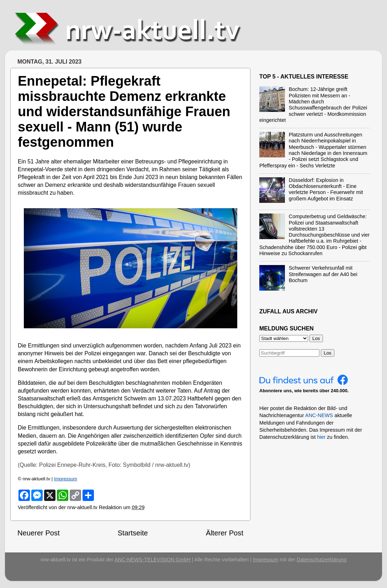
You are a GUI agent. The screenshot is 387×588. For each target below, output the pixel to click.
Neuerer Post (39, 533)
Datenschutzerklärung (322, 560)
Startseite (133, 533)
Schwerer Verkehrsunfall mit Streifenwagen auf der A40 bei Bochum (323, 274)
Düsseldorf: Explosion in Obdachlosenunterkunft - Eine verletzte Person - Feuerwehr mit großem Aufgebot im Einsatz (326, 189)
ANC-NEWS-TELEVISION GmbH (153, 560)
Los (328, 353)
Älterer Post (225, 533)
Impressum (66, 479)
